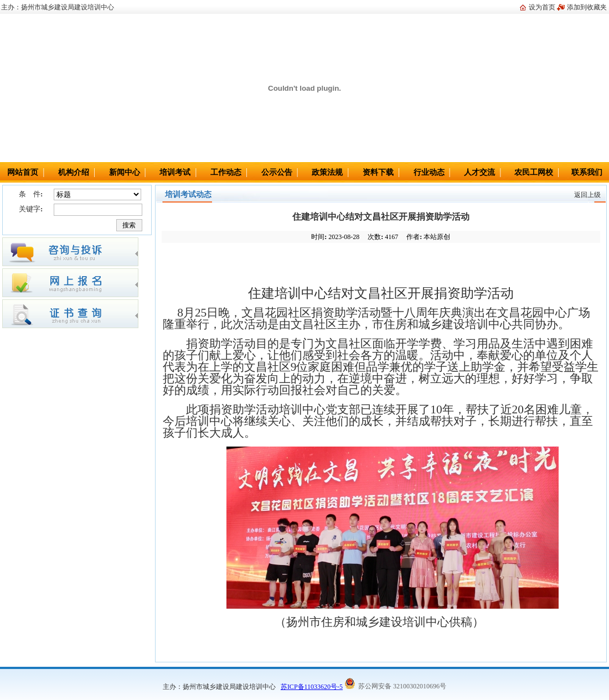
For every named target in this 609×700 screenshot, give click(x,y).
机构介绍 (74, 172)
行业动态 (429, 172)
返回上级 (587, 195)
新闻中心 (125, 172)
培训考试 (175, 172)
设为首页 (542, 7)
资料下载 (378, 172)
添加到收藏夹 (587, 7)
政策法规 (327, 172)
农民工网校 (534, 172)
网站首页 (23, 172)
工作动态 (226, 172)
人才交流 (479, 172)
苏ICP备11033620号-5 (312, 687)
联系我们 (587, 172)
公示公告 (277, 172)
